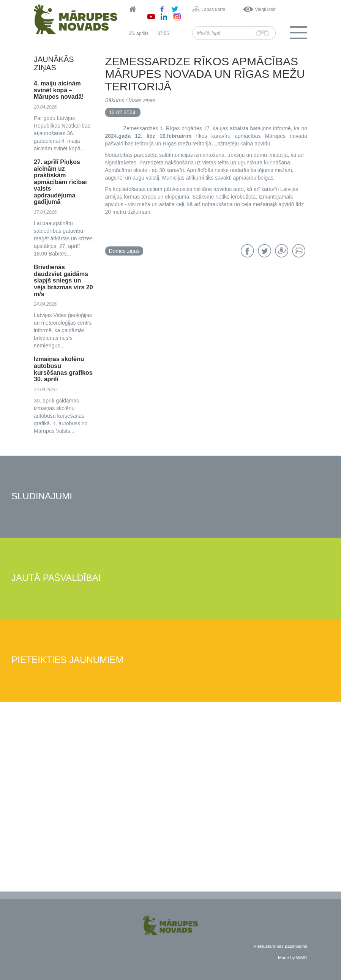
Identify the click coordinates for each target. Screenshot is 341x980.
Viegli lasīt (265, 9)
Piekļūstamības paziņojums (280, 946)
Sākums (115, 100)
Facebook (247, 251)
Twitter (264, 251)
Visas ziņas (142, 100)
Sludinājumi (42, 496)
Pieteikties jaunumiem (67, 660)
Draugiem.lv (282, 251)
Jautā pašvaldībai (56, 578)
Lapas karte (214, 9)
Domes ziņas (124, 251)
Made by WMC (293, 957)
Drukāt (299, 251)
